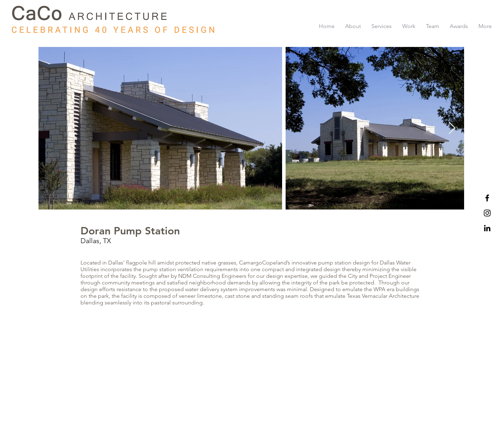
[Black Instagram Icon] (487, 213)
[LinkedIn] (487, 228)
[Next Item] (452, 128)
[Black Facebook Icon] (487, 198)
